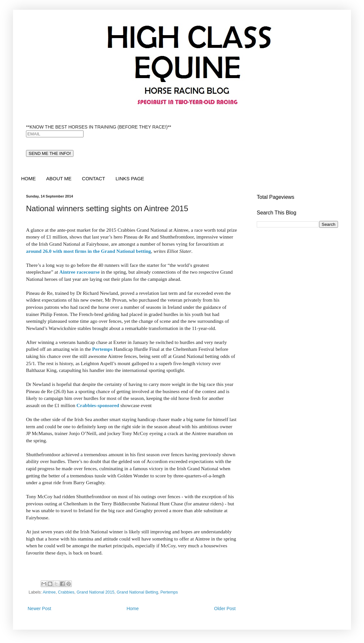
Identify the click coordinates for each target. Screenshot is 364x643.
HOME (28, 178)
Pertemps (102, 349)
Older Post (225, 609)
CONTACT (93, 178)
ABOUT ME (59, 178)
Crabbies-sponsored (98, 405)
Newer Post (39, 609)
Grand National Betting (137, 592)
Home (132, 609)
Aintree (49, 592)
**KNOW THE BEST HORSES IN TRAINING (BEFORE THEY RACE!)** (99, 127)
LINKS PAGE (130, 178)
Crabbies (66, 592)
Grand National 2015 (96, 592)
